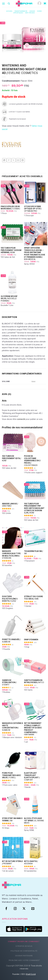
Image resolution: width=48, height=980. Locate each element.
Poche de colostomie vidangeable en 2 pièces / (32, 461)
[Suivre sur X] (24, 909)
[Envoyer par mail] (18, 160)
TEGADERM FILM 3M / (33, 552)
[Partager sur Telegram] (23, 160)
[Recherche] (9, 4)
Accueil (9, 11)
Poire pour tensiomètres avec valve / (12, 775)
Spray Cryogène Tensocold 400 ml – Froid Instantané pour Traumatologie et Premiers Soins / (35, 254)
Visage (32, 11)
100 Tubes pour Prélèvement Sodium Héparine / (11, 250)
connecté (21, 419)
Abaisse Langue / (10, 505)
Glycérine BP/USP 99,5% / (9, 299)
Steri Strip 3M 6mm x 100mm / (12, 819)
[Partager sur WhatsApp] (4, 160)
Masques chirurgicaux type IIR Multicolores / (11, 555)
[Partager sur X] (14, 160)
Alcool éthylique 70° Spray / (34, 821)
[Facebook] (6, 909)
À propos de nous (24, 946)
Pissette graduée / (11, 641)
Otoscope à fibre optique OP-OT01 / (33, 209)
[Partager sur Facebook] (9, 160)
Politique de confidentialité (24, 951)
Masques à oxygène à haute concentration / (12, 727)
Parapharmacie (21, 11)
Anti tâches (30, 13)
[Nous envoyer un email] (33, 909)
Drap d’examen (31, 640)
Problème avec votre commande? (24, 960)
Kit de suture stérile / (12, 862)
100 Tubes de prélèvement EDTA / (12, 458)
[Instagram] (15, 909)
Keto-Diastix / (31, 862)
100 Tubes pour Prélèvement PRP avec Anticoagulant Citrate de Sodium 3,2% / (34, 508)
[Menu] (3, 4)
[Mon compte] (39, 4)
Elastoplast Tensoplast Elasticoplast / (32, 776)
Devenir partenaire (24, 956)
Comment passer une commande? (24, 941)
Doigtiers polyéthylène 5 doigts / (10, 599)
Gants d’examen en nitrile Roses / (34, 681)
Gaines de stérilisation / (9, 682)
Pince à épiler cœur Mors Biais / (10, 208)
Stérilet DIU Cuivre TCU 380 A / (33, 598)
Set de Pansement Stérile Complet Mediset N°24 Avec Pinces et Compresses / (33, 729)
